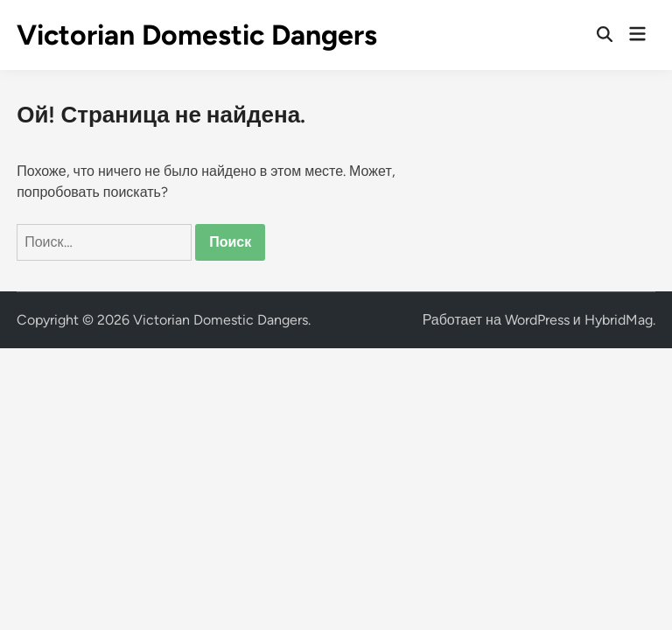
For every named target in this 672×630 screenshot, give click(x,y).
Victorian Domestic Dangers (197, 35)
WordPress (537, 320)
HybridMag (619, 320)
